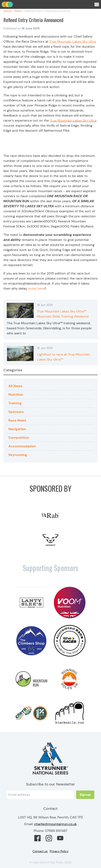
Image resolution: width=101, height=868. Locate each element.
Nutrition (16, 395)
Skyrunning (18, 455)
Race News (17, 420)
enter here (37, 288)
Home (7, 11)
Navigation (17, 429)
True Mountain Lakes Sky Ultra (73, 120)
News (18, 11)
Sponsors (16, 412)
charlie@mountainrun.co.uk (55, 824)
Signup (85, 795)
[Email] (40, 795)
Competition (19, 438)
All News (15, 386)
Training (15, 403)
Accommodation (22, 446)
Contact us (40, 851)
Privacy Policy (59, 851)
